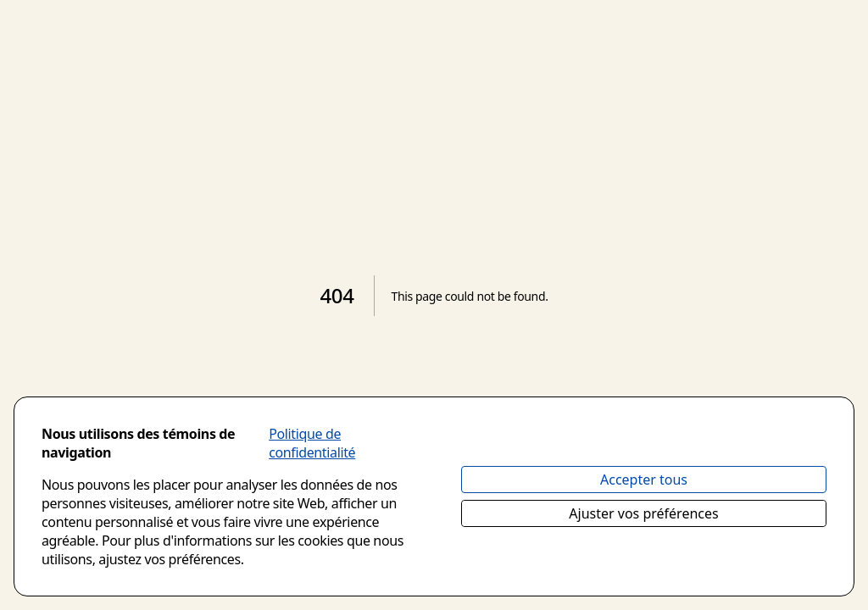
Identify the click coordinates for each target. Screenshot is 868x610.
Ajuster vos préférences (643, 513)
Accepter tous (644, 480)
